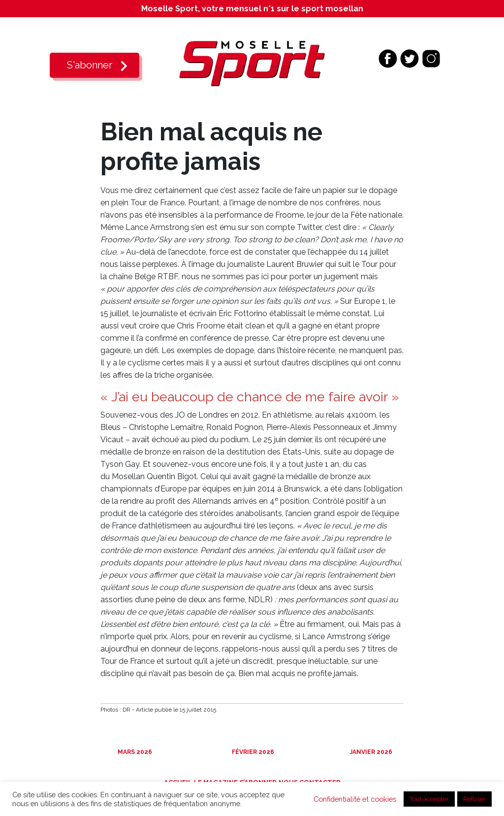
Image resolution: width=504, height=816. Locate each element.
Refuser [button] (474, 799)
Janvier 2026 (370, 752)
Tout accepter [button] (429, 799)
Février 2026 (252, 752)
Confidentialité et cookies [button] (355, 799)
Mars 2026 (134, 752)
